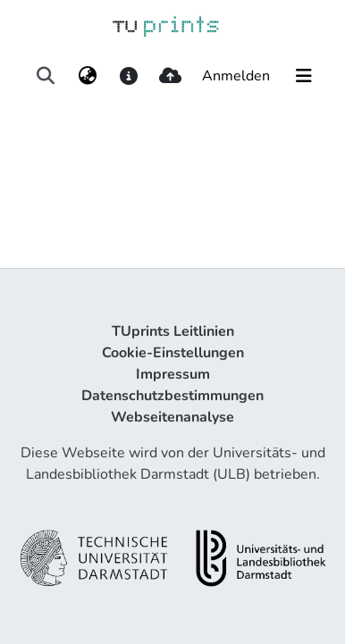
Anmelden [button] (237, 76)
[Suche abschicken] (46, 76)
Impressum (173, 374)
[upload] (170, 76)
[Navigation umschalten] (304, 76)
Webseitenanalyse (172, 417)
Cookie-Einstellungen (173, 353)
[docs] (128, 76)
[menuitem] (87, 76)
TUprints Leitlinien (173, 331)
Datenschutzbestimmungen (172, 396)
